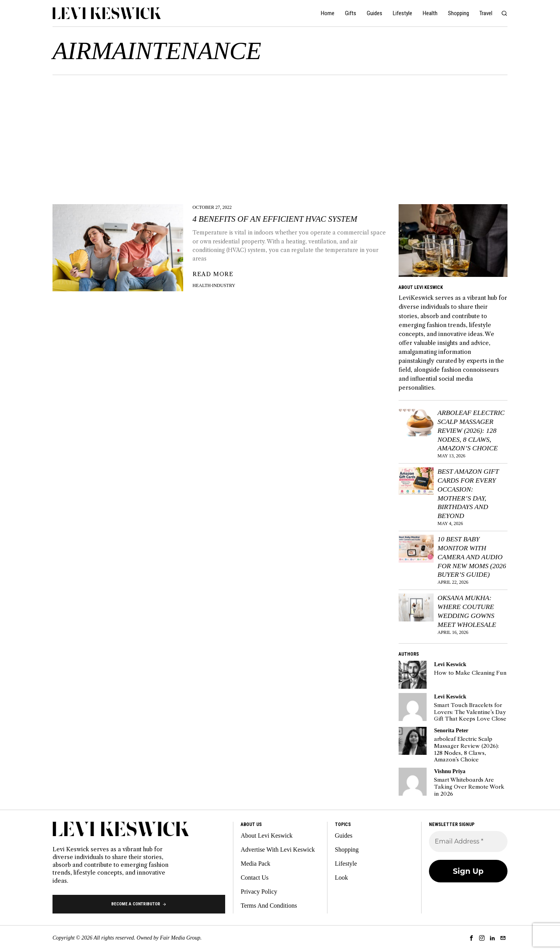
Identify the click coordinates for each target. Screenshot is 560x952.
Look (341, 878)
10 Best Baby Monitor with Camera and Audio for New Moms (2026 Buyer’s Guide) (472, 557)
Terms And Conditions (269, 906)
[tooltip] (413, 675)
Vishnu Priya (450, 771)
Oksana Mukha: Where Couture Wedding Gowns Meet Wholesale (467, 611)
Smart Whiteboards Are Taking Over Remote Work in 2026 (469, 787)
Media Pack (255, 864)
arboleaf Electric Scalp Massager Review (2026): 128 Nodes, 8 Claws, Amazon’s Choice (471, 430)
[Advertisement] (280, 133)
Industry (224, 285)
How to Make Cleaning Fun (470, 673)
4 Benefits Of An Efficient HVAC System (275, 219)
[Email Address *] (468, 842)
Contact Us (255, 878)
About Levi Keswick (267, 836)
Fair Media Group (180, 938)
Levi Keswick (450, 664)
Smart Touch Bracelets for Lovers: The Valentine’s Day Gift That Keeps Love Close (470, 712)
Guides (344, 836)
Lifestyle (346, 864)
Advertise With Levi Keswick (278, 850)
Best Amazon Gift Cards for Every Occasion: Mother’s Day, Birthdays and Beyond (468, 493)
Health (202, 285)
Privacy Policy (259, 892)
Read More (213, 274)
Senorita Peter (451, 730)
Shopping (347, 850)
